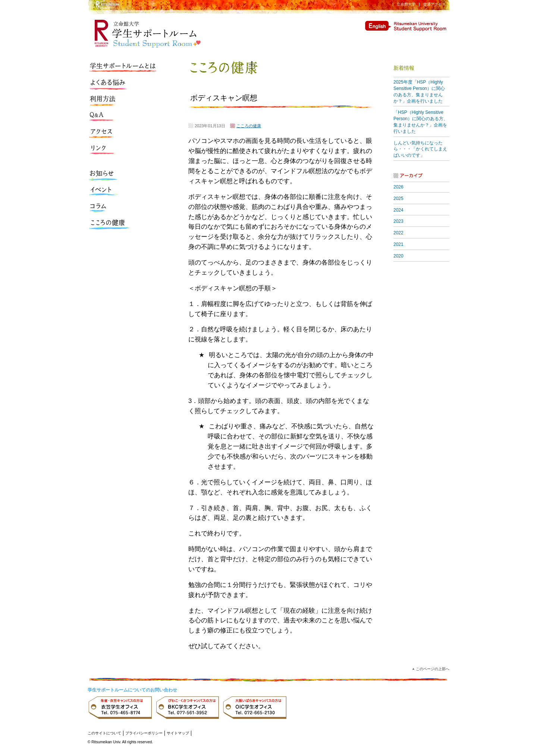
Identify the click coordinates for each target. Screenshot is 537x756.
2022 (398, 233)
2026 (398, 187)
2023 (398, 221)
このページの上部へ (433, 669)
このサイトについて (104, 733)
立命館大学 (406, 4)
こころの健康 (249, 126)
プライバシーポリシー (144, 733)
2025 (398, 199)
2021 (398, 244)
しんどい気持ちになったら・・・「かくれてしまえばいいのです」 (420, 149)
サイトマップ (178, 733)
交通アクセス (434, 4)
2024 (398, 210)
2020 (398, 256)
